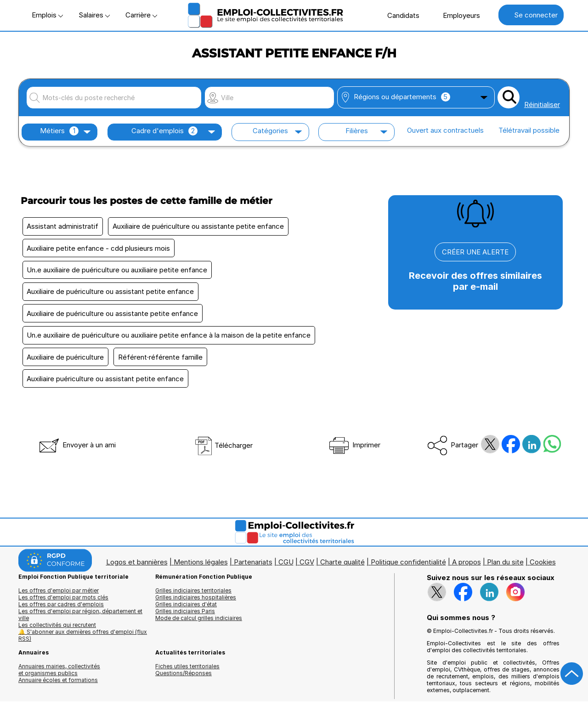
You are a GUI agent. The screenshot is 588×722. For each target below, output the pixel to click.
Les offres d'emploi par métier (59, 596)
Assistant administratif (63, 227)
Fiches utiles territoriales (187, 672)
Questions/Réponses (184, 679)
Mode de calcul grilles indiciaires (199, 624)
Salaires (94, 15)
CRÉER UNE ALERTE (475, 252)
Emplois (47, 15)
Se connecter (531, 15)
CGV (307, 568)
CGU (286, 568)
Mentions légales (201, 568)
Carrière (141, 15)
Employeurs (457, 15)
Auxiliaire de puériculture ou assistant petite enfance (111, 294)
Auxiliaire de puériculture (66, 362)
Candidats (399, 15)
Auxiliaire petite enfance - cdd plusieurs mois (99, 249)
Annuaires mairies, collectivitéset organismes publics (59, 676)
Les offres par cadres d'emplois (61, 610)
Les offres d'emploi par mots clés (63, 603)
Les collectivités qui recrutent (57, 631)
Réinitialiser (542, 104)
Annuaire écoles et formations (58, 686)
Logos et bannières (137, 568)
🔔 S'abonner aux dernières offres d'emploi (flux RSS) (83, 641)
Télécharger (223, 451)
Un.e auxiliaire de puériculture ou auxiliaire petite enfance (118, 272)
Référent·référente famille (163, 362)
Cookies (543, 568)
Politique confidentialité (408, 568)
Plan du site (505, 568)
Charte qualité (342, 568)
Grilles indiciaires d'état (186, 610)
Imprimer (354, 451)
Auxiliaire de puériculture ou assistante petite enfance (201, 227)
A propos (466, 568)
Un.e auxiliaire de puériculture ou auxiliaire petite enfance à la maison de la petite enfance (170, 339)
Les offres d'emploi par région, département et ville (80, 620)
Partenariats (253, 568)
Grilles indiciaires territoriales (193, 596)
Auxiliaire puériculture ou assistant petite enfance (106, 384)
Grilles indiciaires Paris (185, 617)
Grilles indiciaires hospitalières (196, 603)
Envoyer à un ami (77, 451)
